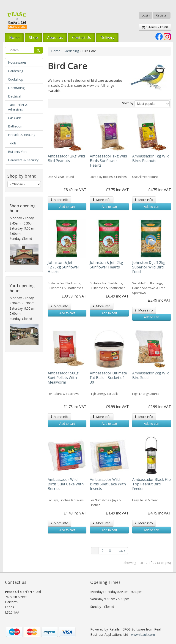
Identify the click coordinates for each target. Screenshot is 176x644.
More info (59, 200)
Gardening (16, 71)
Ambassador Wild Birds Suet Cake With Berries (66, 484)
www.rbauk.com (143, 635)
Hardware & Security (23, 160)
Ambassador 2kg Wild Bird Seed (151, 375)
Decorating (16, 88)
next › (121, 551)
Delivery (107, 38)
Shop (33, 38)
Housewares (17, 62)
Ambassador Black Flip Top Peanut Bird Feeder (151, 484)
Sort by (128, 103)
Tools (12, 143)
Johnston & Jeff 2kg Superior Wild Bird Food (149, 267)
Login (146, 15)
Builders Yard (18, 152)
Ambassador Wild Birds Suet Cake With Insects (108, 484)
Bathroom (16, 126)
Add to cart (67, 207)
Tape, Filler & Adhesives (18, 107)
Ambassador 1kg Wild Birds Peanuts (151, 158)
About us (55, 38)
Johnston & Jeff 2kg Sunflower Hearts (106, 265)
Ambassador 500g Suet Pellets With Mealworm (63, 378)
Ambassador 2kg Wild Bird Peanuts (66, 158)
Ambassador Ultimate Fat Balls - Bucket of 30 (108, 378)
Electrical (15, 96)
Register (162, 15)
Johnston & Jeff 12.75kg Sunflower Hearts (63, 267)
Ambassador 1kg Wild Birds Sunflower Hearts (108, 161)
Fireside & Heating (22, 135)
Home (14, 38)
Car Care (14, 118)
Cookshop (16, 79)
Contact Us (82, 38)
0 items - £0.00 (155, 27)
